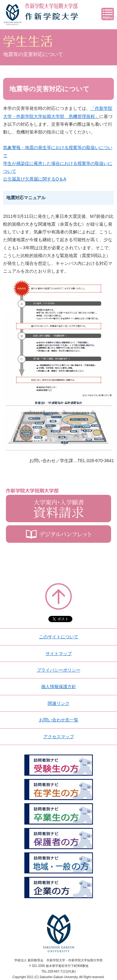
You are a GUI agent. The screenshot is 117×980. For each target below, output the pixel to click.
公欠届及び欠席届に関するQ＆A (35, 179)
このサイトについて (59, 637)
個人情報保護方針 (59, 687)
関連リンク (59, 703)
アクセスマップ (59, 737)
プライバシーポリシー (59, 670)
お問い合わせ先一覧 (59, 720)
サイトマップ (59, 654)
